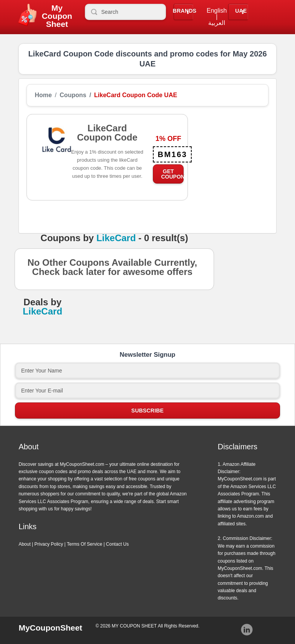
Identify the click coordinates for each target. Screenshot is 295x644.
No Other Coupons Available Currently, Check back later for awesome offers (112, 270)
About (24, 544)
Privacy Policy (49, 544)
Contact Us (117, 544)
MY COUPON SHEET (134, 626)
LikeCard (116, 238)
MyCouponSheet (50, 628)
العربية (217, 23)
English (217, 11)
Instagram (247, 630)
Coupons (73, 95)
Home (43, 95)
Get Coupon (172, 174)
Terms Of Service (85, 544)
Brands (185, 11)
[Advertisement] (228, 152)
